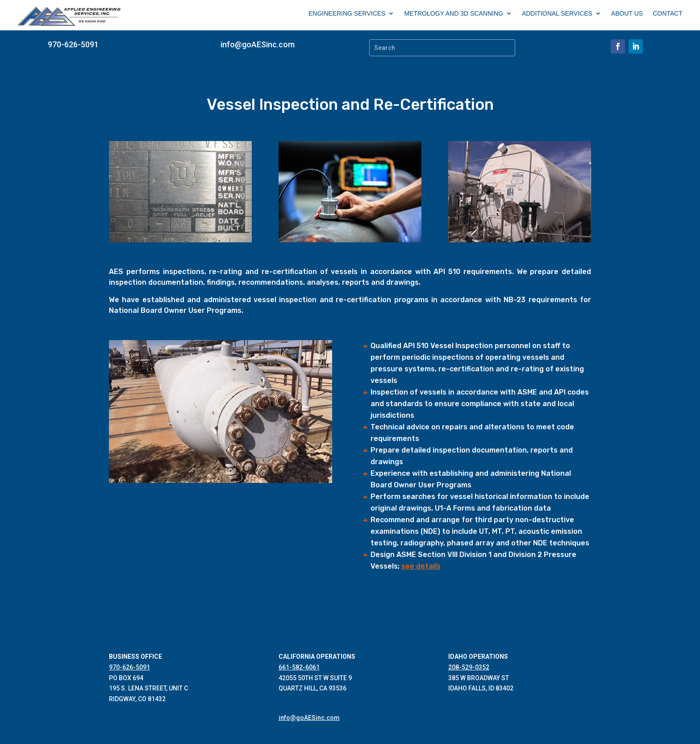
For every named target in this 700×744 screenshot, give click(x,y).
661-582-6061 (299, 667)
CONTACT (668, 14)
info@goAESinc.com (258, 44)
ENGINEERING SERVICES (347, 14)
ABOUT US (627, 14)
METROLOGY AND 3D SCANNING (453, 14)
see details (421, 566)
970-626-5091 (73, 44)
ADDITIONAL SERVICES (557, 14)
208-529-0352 (469, 667)
